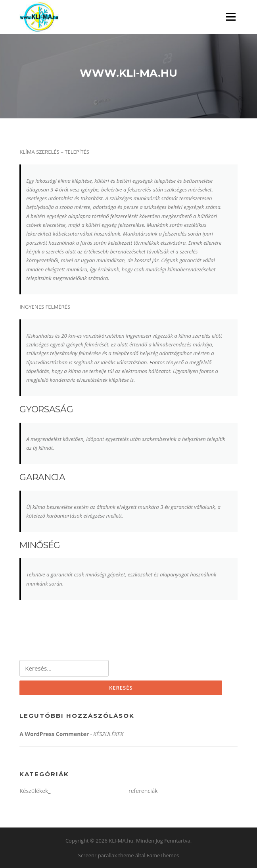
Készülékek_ (35, 791)
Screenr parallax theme (106, 855)
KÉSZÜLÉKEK (108, 734)
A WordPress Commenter (54, 734)
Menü (231, 17)
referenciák (143, 791)
